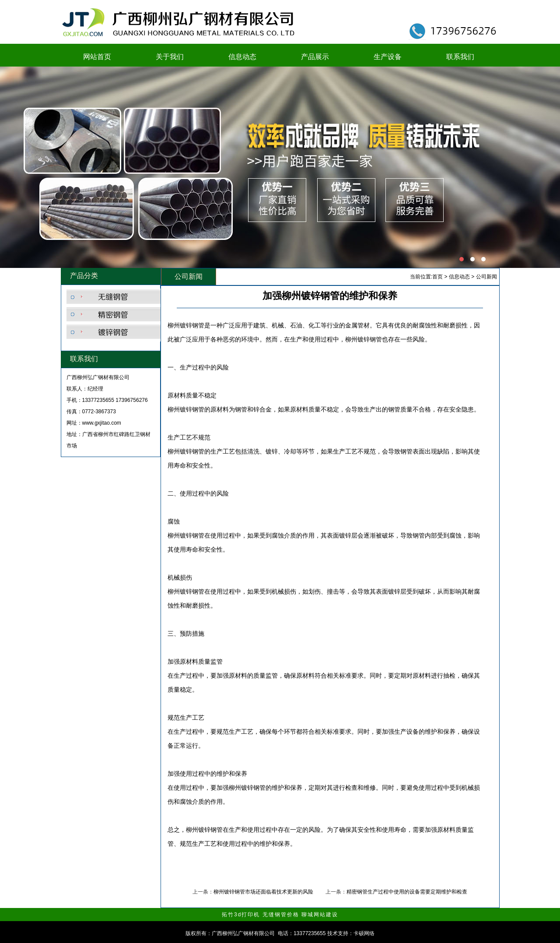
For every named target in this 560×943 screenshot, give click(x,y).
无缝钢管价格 (281, 915)
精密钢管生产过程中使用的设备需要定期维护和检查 (407, 892)
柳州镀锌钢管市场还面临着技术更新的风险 (263, 892)
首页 (437, 277)
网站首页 (97, 57)
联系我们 (460, 57)
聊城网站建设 (320, 915)
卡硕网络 (364, 933)
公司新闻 (486, 277)
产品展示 (315, 57)
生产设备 (388, 57)
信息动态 (242, 57)
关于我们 (170, 57)
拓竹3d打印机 (241, 915)
